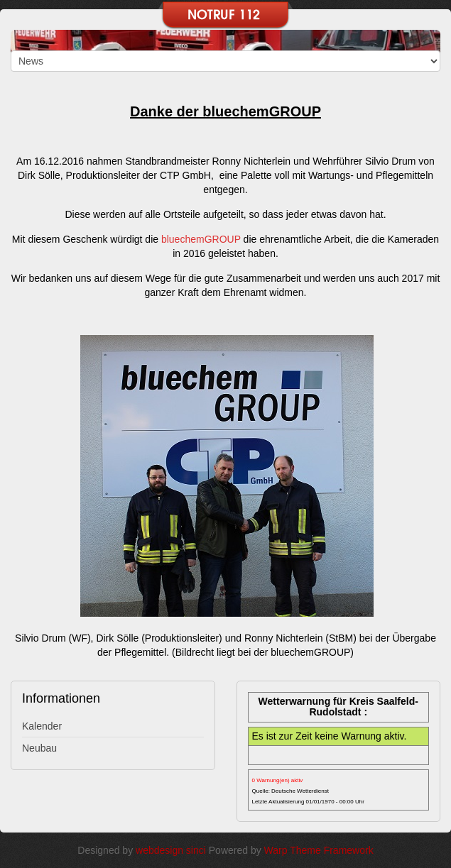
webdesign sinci (171, 850)
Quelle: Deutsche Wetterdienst (290, 791)
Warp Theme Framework (319, 850)
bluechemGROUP (201, 239)
